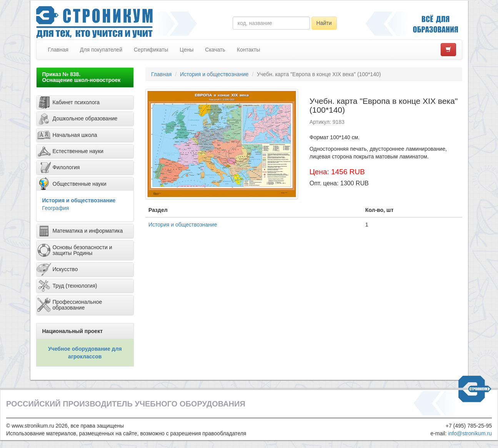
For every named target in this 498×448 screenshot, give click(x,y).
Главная (58, 50)
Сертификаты (151, 50)
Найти (324, 23)
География (56, 208)
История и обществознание (79, 200)
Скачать (215, 50)
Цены (187, 50)
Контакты (248, 50)
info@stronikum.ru (470, 433)
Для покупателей (101, 50)
